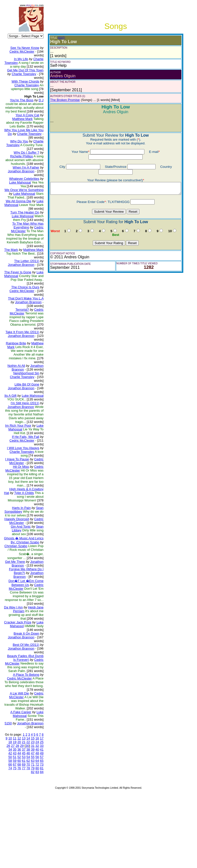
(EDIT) (57, 38)
